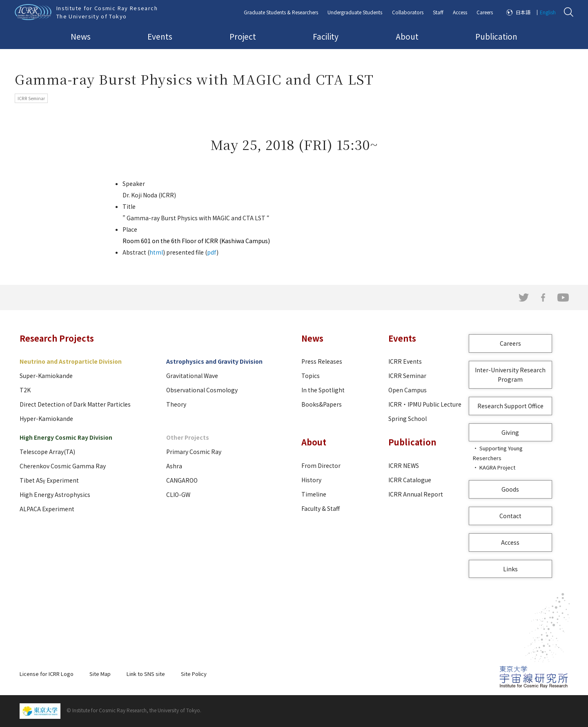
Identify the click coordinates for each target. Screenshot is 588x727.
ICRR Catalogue (410, 480)
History (311, 480)
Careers (485, 12)
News (81, 36)
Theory (176, 404)
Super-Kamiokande (46, 376)
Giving (510, 432)
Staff (438, 12)
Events (160, 36)
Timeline (314, 494)
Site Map (100, 674)
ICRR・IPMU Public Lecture (425, 404)
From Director (321, 465)
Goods (510, 489)
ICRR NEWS (404, 465)
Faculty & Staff (321, 508)
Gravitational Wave (192, 376)
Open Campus (408, 390)
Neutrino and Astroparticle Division (71, 361)
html (156, 252)
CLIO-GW (178, 494)
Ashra (174, 466)
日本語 (523, 12)
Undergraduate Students (355, 12)
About (407, 36)
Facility (326, 36)
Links (510, 569)
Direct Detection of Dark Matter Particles (75, 404)
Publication (496, 36)
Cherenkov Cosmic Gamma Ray (63, 466)
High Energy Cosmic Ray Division (66, 437)
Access (460, 12)
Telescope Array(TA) (47, 452)
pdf (212, 252)
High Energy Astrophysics (55, 494)
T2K (25, 390)
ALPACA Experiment (47, 509)
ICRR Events (405, 361)
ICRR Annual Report (416, 494)
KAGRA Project (497, 467)
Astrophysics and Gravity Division (214, 361)
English (548, 12)
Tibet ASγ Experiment (49, 480)
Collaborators (408, 12)
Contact (510, 516)
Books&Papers (322, 404)
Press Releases (322, 361)
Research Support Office (510, 406)
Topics (311, 376)
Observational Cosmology (202, 390)
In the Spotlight (323, 390)
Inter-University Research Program (510, 375)
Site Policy (194, 674)
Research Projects (57, 338)
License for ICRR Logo (47, 674)
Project (243, 36)
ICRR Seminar (407, 376)
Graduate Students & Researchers (281, 12)
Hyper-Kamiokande (46, 418)
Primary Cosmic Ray (194, 452)
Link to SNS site (146, 674)
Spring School (408, 418)
